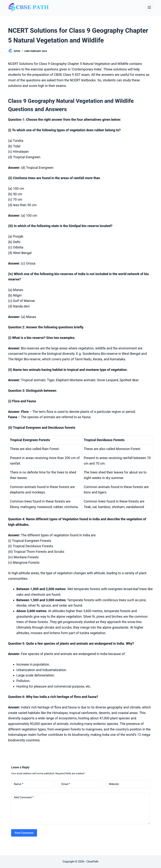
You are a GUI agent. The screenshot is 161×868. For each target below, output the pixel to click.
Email (66, 784)
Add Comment (24, 797)
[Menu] (149, 7)
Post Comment (24, 833)
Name (19, 784)
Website (114, 784)
